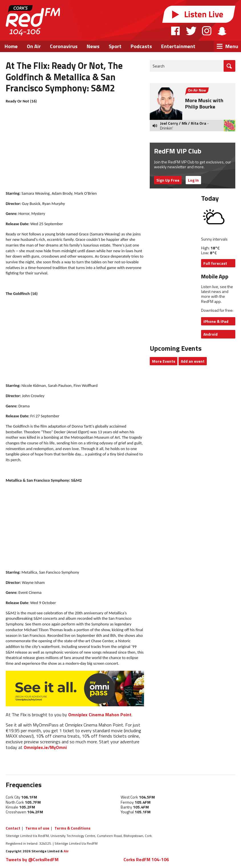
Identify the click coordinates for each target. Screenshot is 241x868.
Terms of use (37, 828)
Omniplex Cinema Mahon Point (100, 715)
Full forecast (215, 263)
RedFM (33, 20)
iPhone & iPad (216, 321)
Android (210, 334)
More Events (164, 361)
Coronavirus (64, 46)
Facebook (176, 31)
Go (229, 66)
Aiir (66, 851)
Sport (115, 46)
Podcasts (141, 46)
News (93, 46)
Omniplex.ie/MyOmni (45, 747)
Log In (193, 180)
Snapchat (222, 31)
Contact (13, 828)
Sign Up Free (168, 180)
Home (11, 46)
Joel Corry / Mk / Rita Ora (183, 123)
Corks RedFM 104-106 (146, 859)
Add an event (193, 361)
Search (159, 66)
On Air (34, 46)
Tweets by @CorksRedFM (32, 859)
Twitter (191, 31)
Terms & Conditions (72, 828)
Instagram (207, 31)
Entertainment (178, 46)
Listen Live (199, 14)
